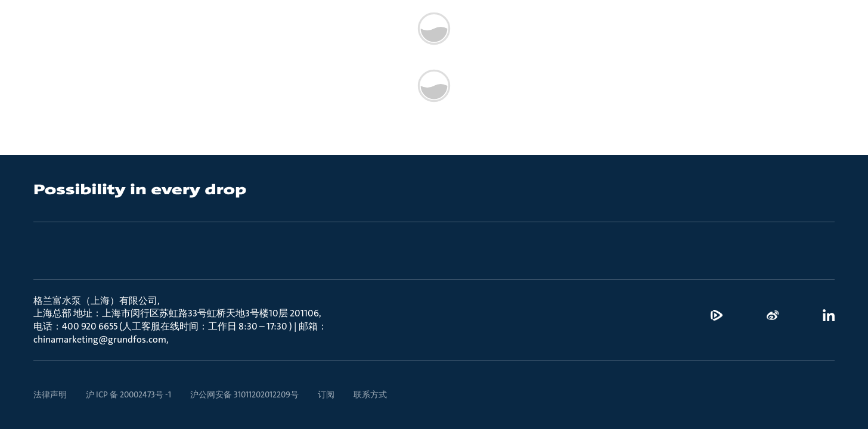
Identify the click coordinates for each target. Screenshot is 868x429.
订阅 (326, 394)
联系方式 (370, 394)
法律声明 (50, 394)
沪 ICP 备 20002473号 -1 (128, 394)
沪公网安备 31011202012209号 (244, 394)
